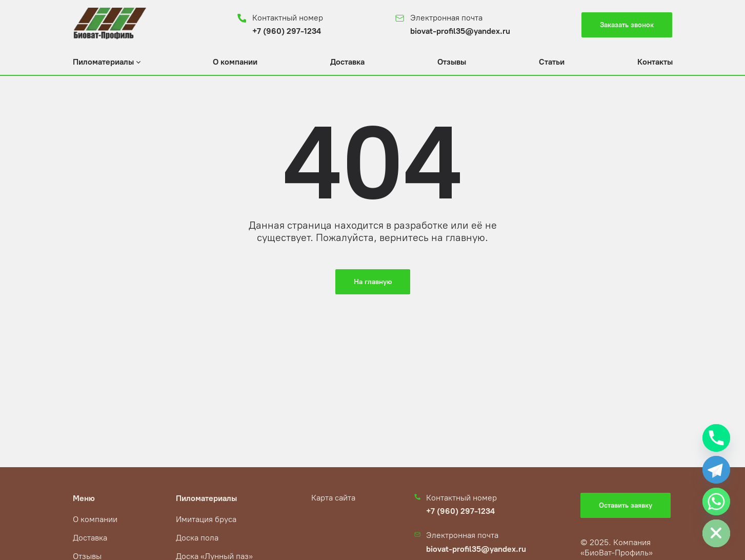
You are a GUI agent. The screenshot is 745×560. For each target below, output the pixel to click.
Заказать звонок (627, 25)
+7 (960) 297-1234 (287, 31)
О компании (235, 62)
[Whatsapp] (716, 502)
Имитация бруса (206, 519)
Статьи (552, 62)
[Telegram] (716, 470)
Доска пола (197, 538)
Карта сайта (333, 498)
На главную (373, 282)
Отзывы (452, 62)
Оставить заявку (626, 505)
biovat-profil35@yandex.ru (460, 31)
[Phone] (716, 438)
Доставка (347, 62)
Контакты (655, 62)
